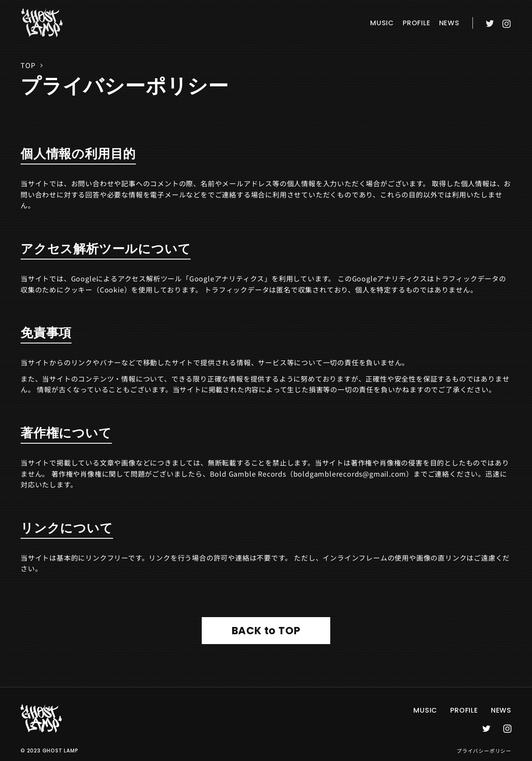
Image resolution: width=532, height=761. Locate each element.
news (449, 23)
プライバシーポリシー (484, 751)
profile (417, 23)
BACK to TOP (266, 631)
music (382, 23)
